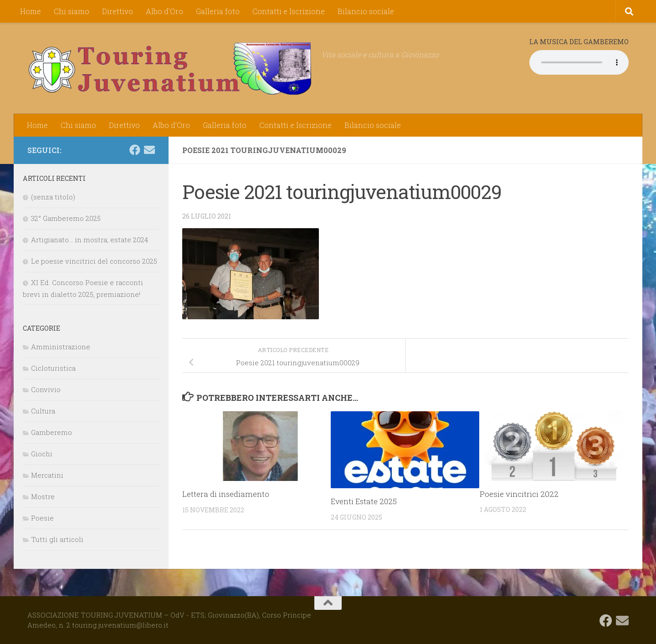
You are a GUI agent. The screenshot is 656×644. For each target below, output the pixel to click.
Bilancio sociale (366, 11)
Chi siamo (72, 11)
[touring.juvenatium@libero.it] (149, 150)
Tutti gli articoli (57, 539)
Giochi (42, 454)
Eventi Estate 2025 (365, 501)
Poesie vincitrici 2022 (519, 494)
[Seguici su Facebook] (135, 150)
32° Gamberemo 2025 (66, 218)
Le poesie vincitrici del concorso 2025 (94, 261)
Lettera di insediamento (226, 494)
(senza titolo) (53, 197)
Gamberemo (51, 432)
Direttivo (118, 11)
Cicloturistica (53, 368)
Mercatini (47, 475)
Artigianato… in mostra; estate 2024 (90, 240)
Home (31, 11)
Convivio (46, 389)
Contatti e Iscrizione (289, 11)
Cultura (43, 411)
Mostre (43, 496)
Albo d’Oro (164, 11)
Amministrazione (61, 347)
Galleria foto (218, 11)
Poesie (42, 518)
